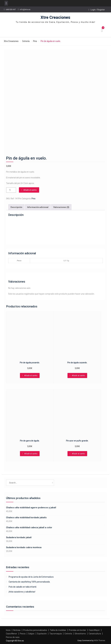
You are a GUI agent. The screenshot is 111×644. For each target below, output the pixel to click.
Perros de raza (13, 636)
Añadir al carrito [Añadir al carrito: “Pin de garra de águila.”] (31, 453)
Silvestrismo (80, 633)
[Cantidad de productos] (11, 189)
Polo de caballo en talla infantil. (23, 586)
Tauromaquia (56, 633)
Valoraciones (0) (61, 207)
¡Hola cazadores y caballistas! (22, 591)
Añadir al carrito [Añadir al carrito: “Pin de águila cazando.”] (78, 375)
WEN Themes (100, 640)
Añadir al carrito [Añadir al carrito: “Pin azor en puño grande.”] (78, 453)
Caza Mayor (94, 629)
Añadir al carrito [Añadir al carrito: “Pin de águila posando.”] (31, 375)
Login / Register (98, 10)
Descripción (16, 207)
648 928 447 (11, 9)
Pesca (23, 633)
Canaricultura (95, 633)
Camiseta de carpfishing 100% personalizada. (29, 581)
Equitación (42, 633)
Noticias (17, 629)
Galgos (31, 633)
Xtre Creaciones (55, 18)
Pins (35, 41)
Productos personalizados (35, 629)
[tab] (16, 207)
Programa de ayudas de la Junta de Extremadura (31, 576)
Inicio (8, 629)
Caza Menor (11, 633)
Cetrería (26, 41)
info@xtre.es (25, 9)
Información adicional (38, 207)
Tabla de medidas (58, 629)
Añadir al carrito (30, 189)
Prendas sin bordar (77, 629)
